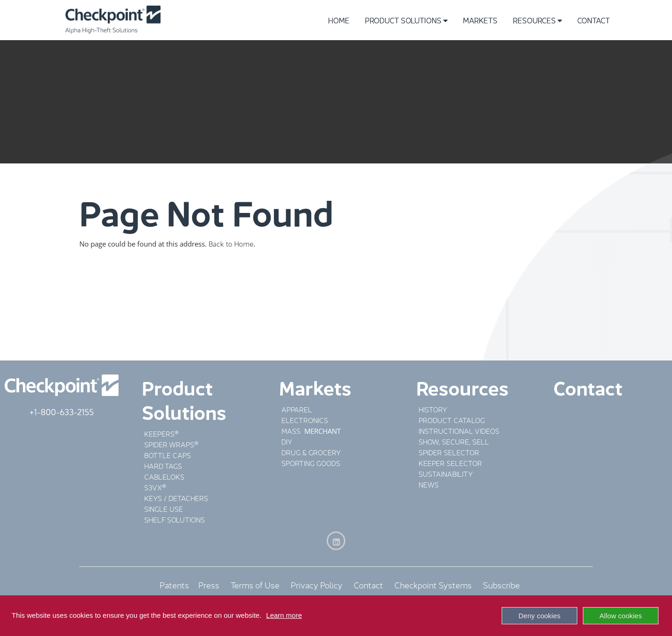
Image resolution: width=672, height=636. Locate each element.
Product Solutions (406, 20)
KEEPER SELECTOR (450, 463)
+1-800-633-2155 (62, 411)
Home (339, 20)
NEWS (429, 484)
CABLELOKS (164, 476)
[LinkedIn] (336, 541)
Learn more (284, 615)
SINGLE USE (164, 508)
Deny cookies (539, 616)
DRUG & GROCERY (311, 452)
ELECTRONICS (305, 420)
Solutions (184, 411)
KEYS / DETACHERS (176, 498)
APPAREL (297, 409)
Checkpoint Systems (433, 584)
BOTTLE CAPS (168, 455)
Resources (537, 20)
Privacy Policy (317, 584)
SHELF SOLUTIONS (175, 519)
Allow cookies (621, 616)
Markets (480, 20)
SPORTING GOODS (311, 463)
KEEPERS (159, 433)
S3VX (153, 487)
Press (209, 584)
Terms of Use (255, 584)
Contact (594, 20)
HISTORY (433, 409)
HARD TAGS (163, 465)
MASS (292, 430)
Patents (179, 584)
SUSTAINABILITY (446, 473)
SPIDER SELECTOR (449, 452)
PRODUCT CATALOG (452, 420)
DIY (287, 441)
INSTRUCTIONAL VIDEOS (459, 430)
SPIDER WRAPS (169, 444)
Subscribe (501, 584)
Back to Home (231, 243)
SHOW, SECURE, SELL (454, 441)
